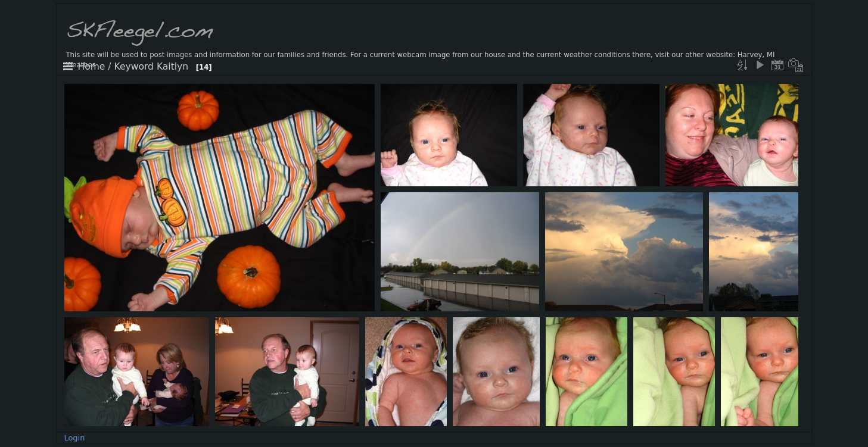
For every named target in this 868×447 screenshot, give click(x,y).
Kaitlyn (172, 67)
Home (92, 67)
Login (74, 438)
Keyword (134, 67)
